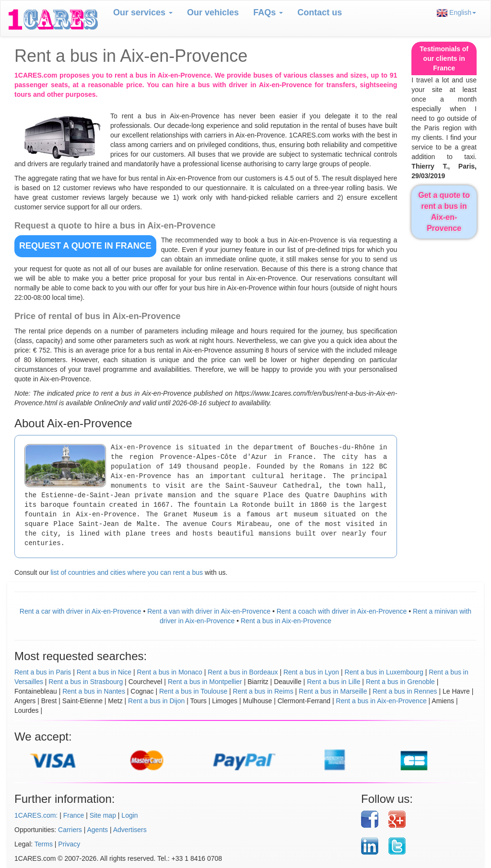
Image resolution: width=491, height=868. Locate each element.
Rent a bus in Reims (263, 691)
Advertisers (130, 830)
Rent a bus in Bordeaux (243, 672)
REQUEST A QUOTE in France (85, 246)
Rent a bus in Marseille (333, 691)
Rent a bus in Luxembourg (384, 672)
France (74, 815)
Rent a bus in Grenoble (400, 682)
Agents (98, 830)
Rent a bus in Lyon (311, 672)
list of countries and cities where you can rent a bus (127, 572)
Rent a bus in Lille (333, 682)
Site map (103, 815)
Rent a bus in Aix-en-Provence (286, 621)
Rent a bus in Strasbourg (86, 682)
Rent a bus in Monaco (170, 672)
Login (129, 815)
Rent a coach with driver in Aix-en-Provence (342, 611)
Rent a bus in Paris (43, 672)
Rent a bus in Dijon (156, 701)
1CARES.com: (36, 815)
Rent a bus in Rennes (405, 691)
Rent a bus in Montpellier (205, 682)
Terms (44, 844)
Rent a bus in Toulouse (193, 691)
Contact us (320, 12)
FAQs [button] (268, 12)
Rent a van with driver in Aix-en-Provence (209, 611)
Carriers (70, 830)
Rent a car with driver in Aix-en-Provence (81, 611)
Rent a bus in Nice (104, 672)
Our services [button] (143, 12)
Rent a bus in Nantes (94, 691)
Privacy (69, 844)
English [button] (456, 13)
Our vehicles (213, 12)
